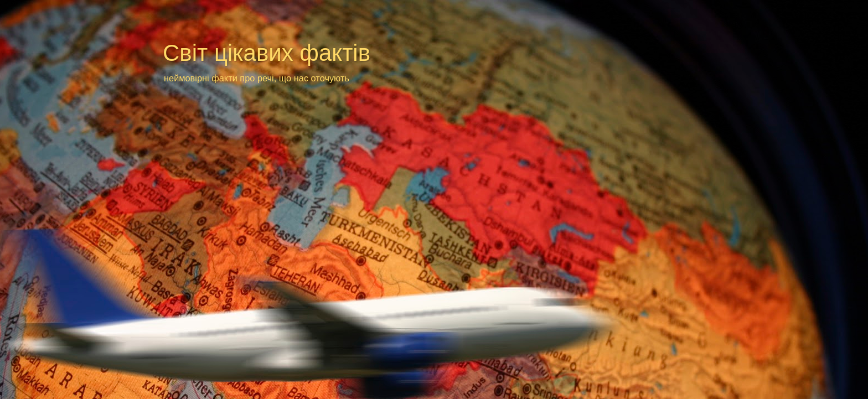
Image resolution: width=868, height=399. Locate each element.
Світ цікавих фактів (267, 53)
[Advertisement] (375, 106)
